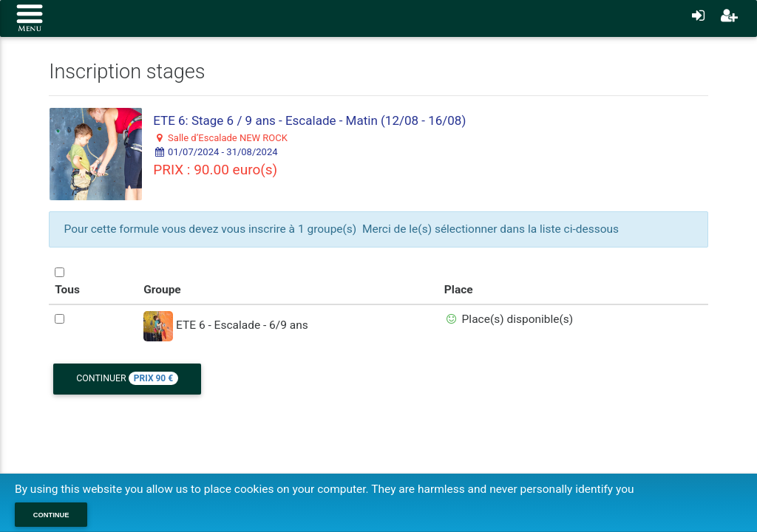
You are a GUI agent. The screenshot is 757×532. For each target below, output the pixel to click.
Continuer (127, 378)
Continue (51, 515)
